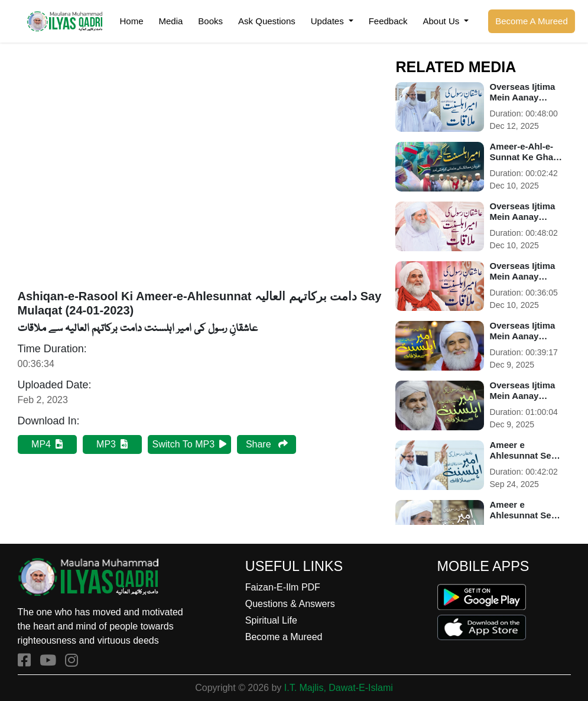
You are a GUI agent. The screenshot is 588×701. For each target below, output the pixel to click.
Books (210, 21)
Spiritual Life (271, 620)
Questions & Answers (290, 604)
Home (131, 21)
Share (267, 444)
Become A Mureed (532, 21)
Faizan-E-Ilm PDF (283, 587)
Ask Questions (267, 21)
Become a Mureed (284, 637)
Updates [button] (329, 21)
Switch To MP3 (190, 444)
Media (171, 21)
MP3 (112, 444)
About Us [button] (443, 21)
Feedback (388, 21)
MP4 (47, 444)
